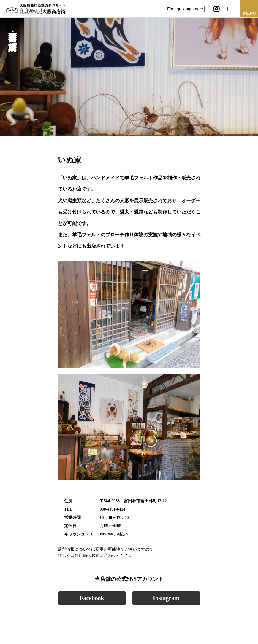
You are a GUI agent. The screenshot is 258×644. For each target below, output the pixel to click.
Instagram (166, 598)
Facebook (92, 598)
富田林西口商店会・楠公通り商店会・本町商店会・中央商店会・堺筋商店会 (12, 31)
